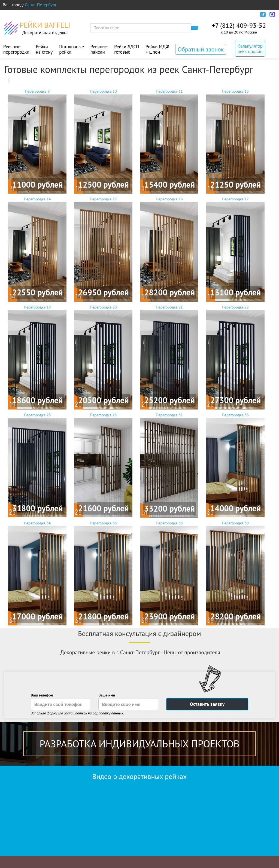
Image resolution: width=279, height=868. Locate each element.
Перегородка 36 (103, 573)
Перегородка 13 (235, 141)
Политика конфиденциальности (203, 14)
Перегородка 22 (235, 357)
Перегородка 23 (37, 465)
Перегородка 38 (169, 573)
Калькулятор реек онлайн (250, 49)
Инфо (248, 14)
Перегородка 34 (37, 573)
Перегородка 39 (235, 573)
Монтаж (109, 14)
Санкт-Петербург (41, 5)
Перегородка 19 (37, 357)
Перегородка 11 (169, 141)
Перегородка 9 (37, 141)
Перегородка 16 (169, 249)
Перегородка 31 (169, 465)
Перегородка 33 (235, 465)
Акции (131, 14)
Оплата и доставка (52, 14)
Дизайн (86, 14)
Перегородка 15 (103, 249)
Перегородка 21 (169, 357)
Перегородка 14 (37, 249)
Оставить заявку (207, 704)
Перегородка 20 (103, 357)
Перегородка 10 (103, 141)
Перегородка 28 (103, 465)
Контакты (154, 14)
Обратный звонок (201, 49)
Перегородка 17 (235, 249)
